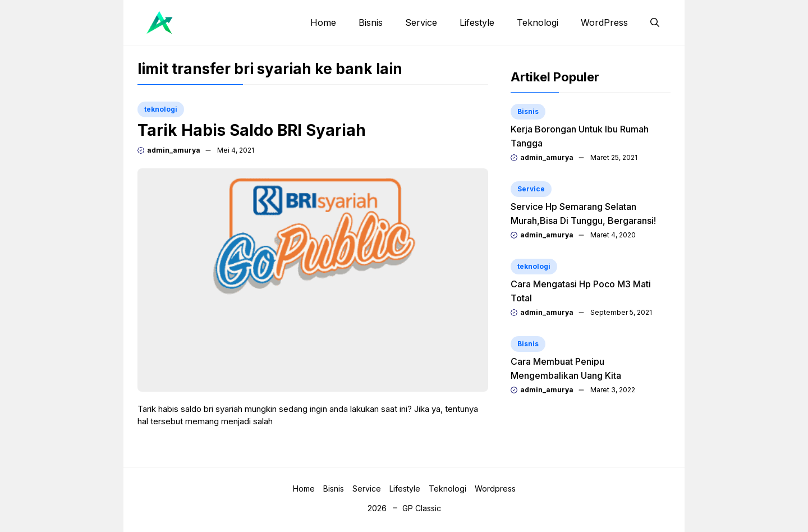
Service (421, 22)
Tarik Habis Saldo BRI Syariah (252, 130)
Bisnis (371, 22)
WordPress (604, 22)
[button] (655, 22)
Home (323, 22)
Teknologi (538, 22)
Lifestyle (477, 22)
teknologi (161, 109)
